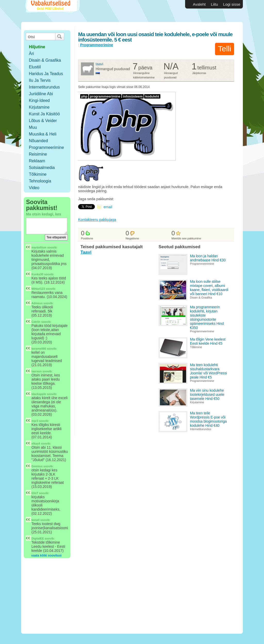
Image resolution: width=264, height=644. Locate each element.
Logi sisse (232, 4)
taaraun (37, 371)
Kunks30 (37, 274)
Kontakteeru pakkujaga (97, 220)
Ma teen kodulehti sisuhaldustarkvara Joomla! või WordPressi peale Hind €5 (209, 371)
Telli (225, 49)
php (84, 96)
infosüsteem (133, 96)
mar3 (35, 421)
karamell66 (39, 349)
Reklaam (37, 161)
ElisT (35, 493)
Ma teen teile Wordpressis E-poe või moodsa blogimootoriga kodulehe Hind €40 (208, 419)
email (108, 207)
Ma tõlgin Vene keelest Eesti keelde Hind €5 (208, 341)
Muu (33, 127)
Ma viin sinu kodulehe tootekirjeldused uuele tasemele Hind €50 (207, 395)
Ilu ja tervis (40, 80)
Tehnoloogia (40, 181)
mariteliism (39, 247)
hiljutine (37, 47)
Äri (31, 54)
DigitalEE (38, 538)
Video (34, 188)
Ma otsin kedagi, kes (44, 214)
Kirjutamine (39, 107)
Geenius (37, 466)
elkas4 (36, 444)
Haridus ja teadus (46, 74)
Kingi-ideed (39, 100)
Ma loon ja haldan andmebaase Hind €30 (208, 258)
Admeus (37, 303)
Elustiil (35, 67)
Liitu (214, 4)
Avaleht (199, 4)
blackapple (39, 394)
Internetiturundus (44, 87)
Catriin (36, 322)
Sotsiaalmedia (42, 168)
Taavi (100, 64)
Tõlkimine (38, 174)
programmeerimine (105, 96)
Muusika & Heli (43, 134)
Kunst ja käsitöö (44, 114)
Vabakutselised (52, 11)
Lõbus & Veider (43, 121)
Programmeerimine (46, 147)
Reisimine (38, 154)
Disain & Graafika (45, 60)
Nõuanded (38, 141)
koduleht (152, 96)
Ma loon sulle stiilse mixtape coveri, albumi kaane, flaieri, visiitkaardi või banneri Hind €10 (209, 288)
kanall (35, 520)
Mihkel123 (38, 289)
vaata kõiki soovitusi (46, 556)
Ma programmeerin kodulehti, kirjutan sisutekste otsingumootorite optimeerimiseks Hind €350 (207, 317)
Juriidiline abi (41, 94)
